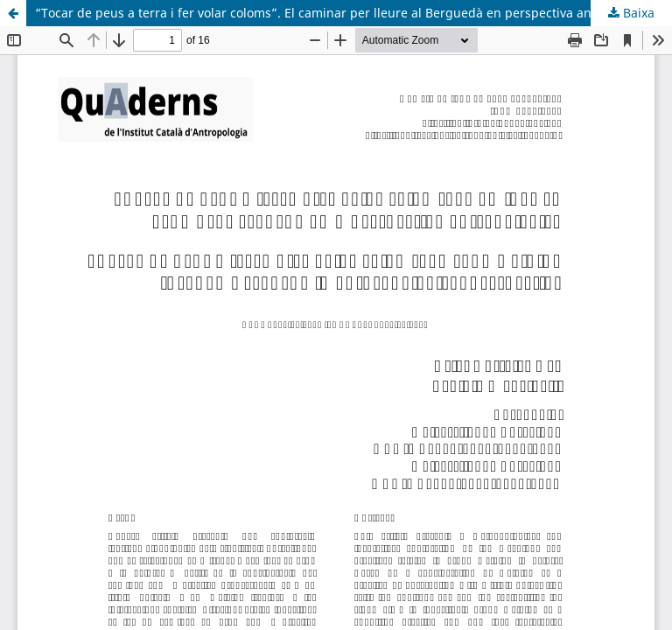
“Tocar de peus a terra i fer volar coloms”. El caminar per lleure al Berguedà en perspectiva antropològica (346, 13)
